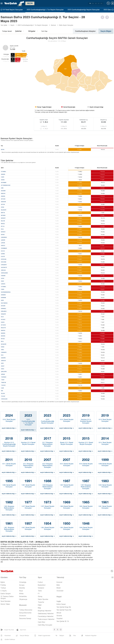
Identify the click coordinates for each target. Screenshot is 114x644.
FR (99, 3)
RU (101, 3)
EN (93, 3)
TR (90, 3)
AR (96, 3)
